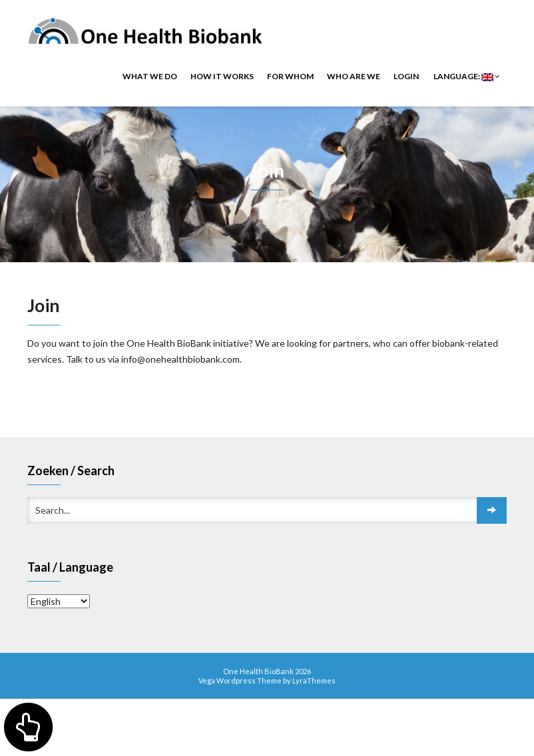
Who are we (354, 76)
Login (406, 76)
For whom (290, 76)
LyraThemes (314, 680)
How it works (222, 76)
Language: (466, 76)
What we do (150, 76)
